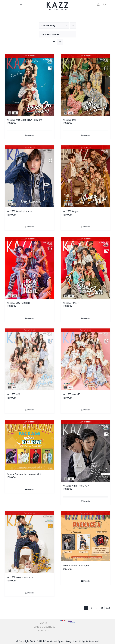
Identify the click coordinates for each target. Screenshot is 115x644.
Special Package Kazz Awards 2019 (24, 474)
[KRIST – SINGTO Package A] (86, 536)
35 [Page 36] (102, 608)
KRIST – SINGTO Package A (76, 565)
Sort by (48, 25)
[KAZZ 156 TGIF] (86, 85)
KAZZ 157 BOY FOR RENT (18, 303)
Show (50, 34)
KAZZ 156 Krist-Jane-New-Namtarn (24, 120)
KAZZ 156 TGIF (70, 120)
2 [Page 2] (91, 608)
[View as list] (60, 42)
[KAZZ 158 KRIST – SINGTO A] (86, 451)
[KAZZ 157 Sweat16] (86, 359)
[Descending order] (73, 25)
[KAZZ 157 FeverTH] (86, 268)
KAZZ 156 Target (71, 211)
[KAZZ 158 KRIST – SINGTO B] (29, 542)
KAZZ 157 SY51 (13, 394)
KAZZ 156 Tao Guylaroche (20, 211)
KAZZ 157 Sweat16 (72, 394)
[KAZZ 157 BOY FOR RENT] (29, 268)
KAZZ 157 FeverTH (72, 303)
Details (31, 135)
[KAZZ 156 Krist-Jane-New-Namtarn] (29, 85)
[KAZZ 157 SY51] (29, 359)
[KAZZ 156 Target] (86, 176)
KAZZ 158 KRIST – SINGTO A (76, 486)
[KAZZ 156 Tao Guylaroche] (29, 176)
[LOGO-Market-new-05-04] (57, 3)
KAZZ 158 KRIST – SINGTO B (20, 577)
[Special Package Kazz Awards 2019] (29, 445)
